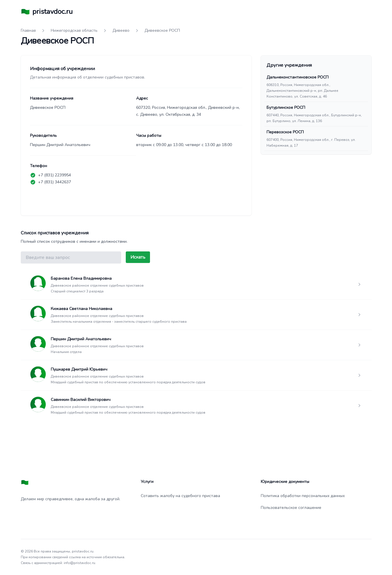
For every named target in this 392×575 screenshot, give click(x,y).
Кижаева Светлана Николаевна (81, 309)
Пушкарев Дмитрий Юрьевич (79, 369)
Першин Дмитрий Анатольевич (81, 339)
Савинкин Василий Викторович (81, 400)
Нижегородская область (74, 30)
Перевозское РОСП (285, 132)
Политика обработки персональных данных (303, 496)
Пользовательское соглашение (291, 508)
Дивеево (121, 30)
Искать (138, 257)
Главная (28, 30)
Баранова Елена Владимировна (81, 278)
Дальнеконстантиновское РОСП (298, 77)
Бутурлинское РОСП (286, 108)
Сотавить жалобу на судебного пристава (180, 496)
